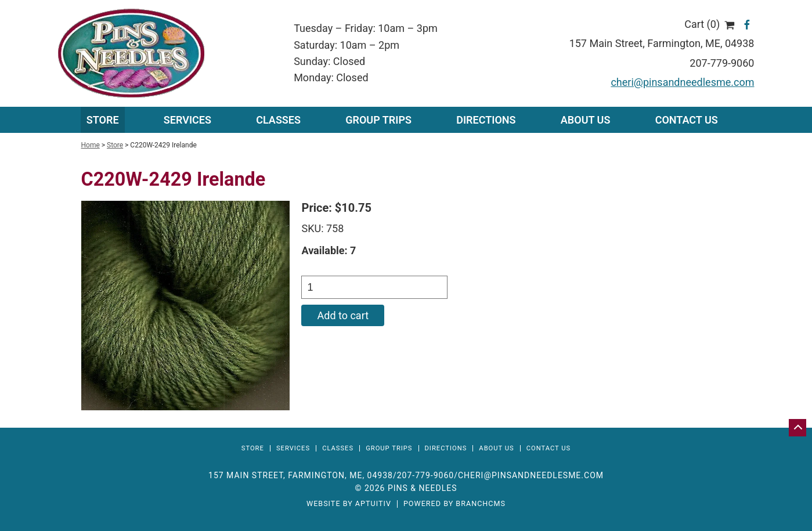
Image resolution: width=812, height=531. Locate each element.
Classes (278, 120)
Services (293, 448)
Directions (486, 120)
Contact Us (687, 120)
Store (103, 120)
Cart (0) (710, 24)
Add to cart (343, 315)
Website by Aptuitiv (349, 504)
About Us (586, 120)
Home (91, 145)
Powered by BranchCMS (454, 504)
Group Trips (378, 120)
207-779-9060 (722, 63)
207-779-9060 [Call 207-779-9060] (425, 475)
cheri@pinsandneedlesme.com (682, 82)
